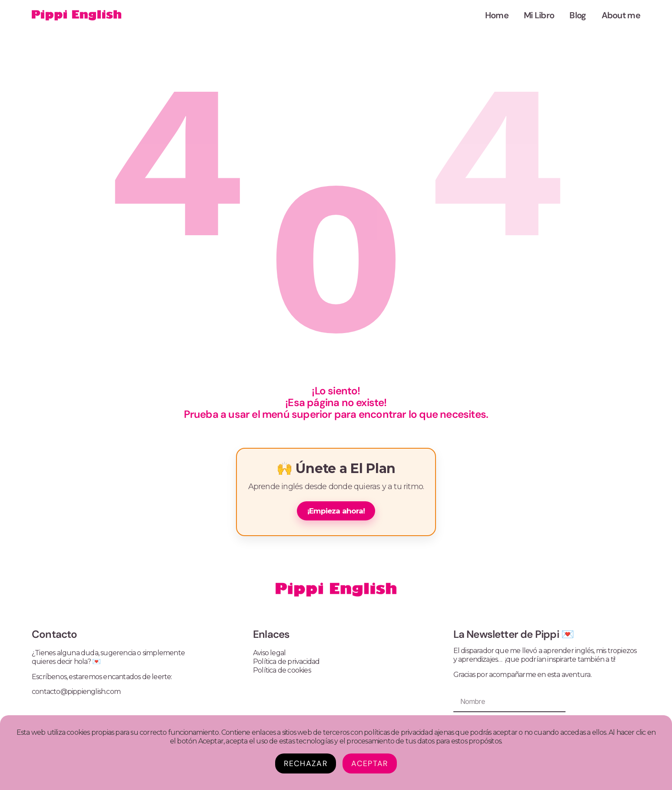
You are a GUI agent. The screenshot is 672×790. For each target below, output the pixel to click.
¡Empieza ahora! (336, 511)
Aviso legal (269, 653)
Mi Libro (539, 15)
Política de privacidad (286, 662)
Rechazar (306, 763)
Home (497, 15)
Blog (578, 15)
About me (621, 15)
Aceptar (369, 763)
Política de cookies (282, 670)
